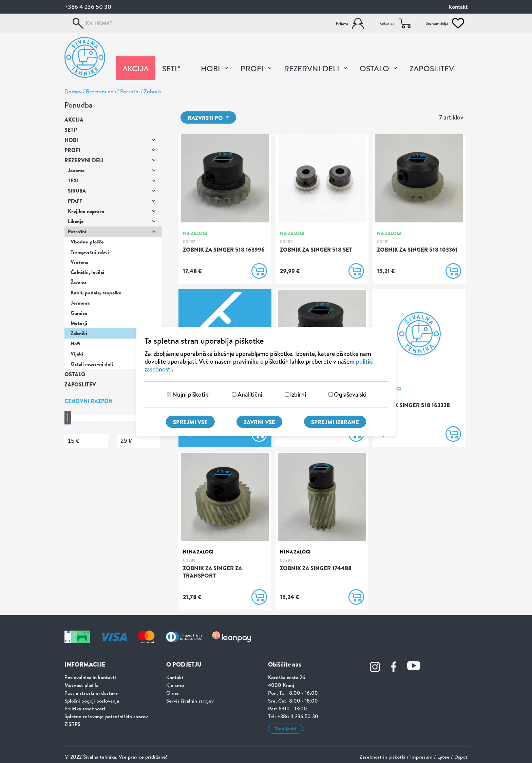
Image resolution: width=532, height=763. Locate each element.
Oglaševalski (350, 394)
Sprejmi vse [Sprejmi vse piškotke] (190, 422)
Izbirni (298, 394)
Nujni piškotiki (191, 394)
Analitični (250, 394)
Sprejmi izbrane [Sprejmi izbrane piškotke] (335, 422)
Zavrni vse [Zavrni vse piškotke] (259, 422)
